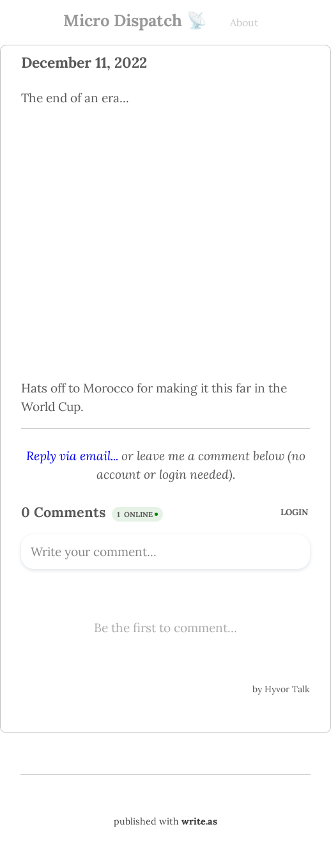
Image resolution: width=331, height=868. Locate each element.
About (244, 22)
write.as (199, 821)
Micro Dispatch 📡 (135, 20)
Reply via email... (72, 456)
